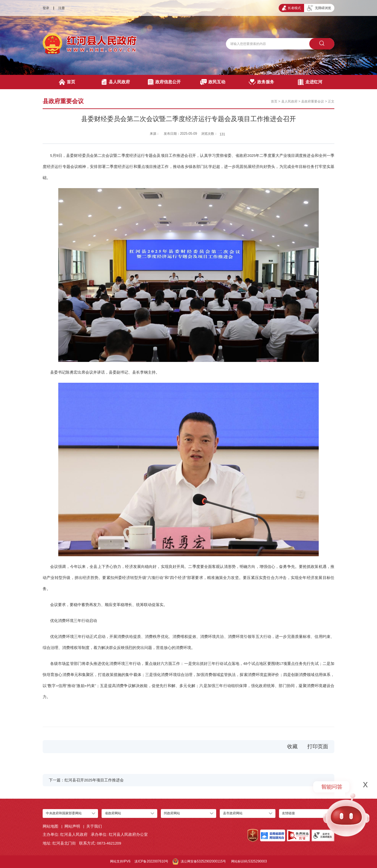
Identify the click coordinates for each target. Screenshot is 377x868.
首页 (67, 82)
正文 (331, 101)
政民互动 (213, 82)
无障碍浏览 (319, 8)
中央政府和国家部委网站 (64, 813)
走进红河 (310, 82)
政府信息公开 (164, 82)
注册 (62, 8)
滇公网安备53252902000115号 (199, 861)
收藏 (292, 746)
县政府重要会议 (313, 101)
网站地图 (50, 826)
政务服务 (261, 82)
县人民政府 (116, 82)
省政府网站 (113, 813)
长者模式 (291, 8)
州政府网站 (172, 813)
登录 (46, 8)
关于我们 (94, 826)
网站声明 (72, 826)
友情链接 (288, 813)
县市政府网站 (233, 813)
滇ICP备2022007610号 (151, 861)
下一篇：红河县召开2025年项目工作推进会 (86, 780)
